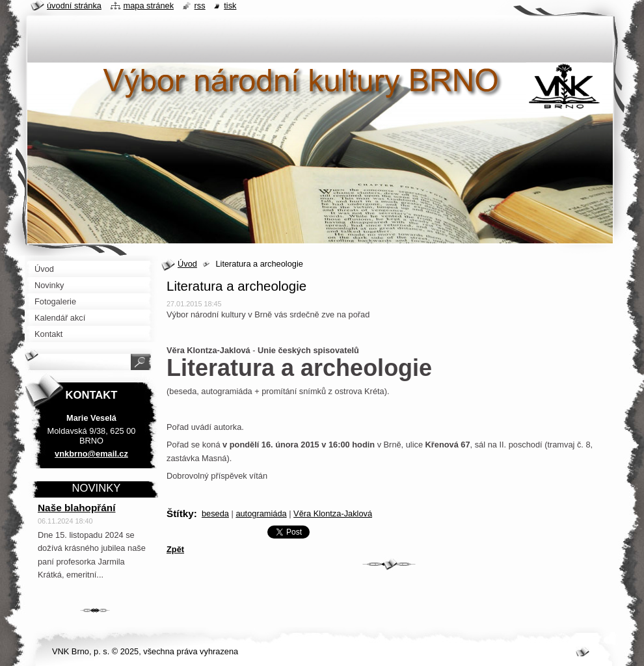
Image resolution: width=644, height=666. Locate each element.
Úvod (187, 264)
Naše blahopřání (77, 508)
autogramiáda (261, 513)
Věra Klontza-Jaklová (333, 513)
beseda (215, 513)
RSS (200, 6)
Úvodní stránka (74, 6)
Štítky (180, 513)
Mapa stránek (149, 6)
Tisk (230, 6)
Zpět (175, 549)
